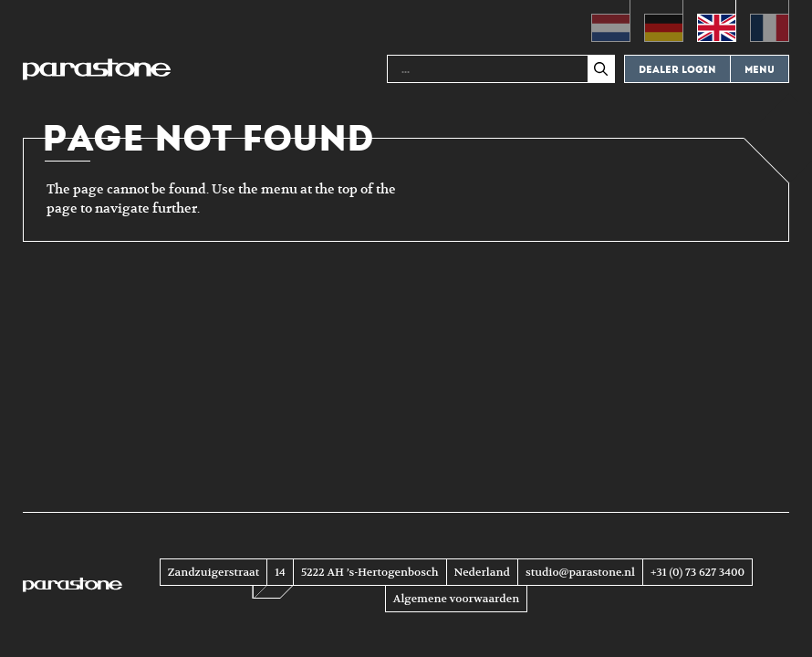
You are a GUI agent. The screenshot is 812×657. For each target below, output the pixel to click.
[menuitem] (611, 21)
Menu (760, 70)
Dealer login (677, 70)
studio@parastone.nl (580, 572)
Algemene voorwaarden (456, 599)
